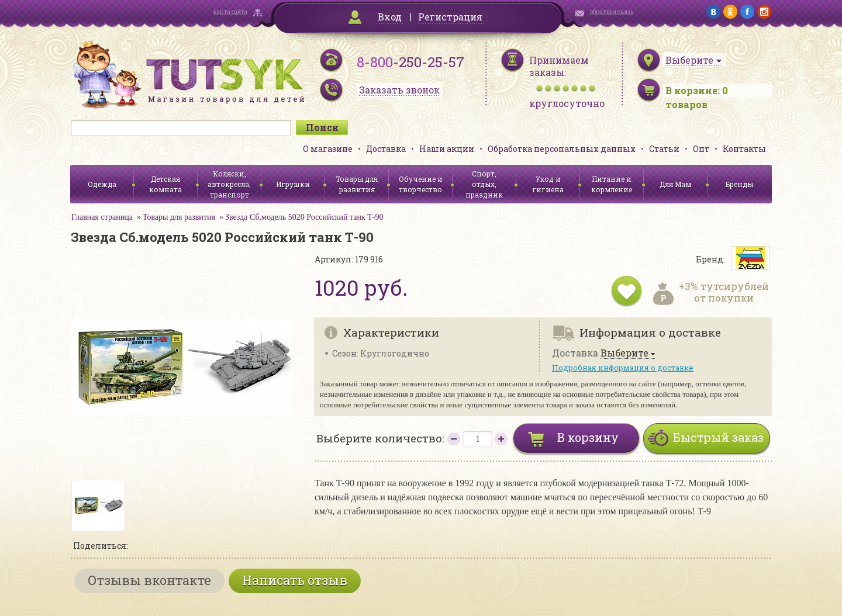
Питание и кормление (612, 184)
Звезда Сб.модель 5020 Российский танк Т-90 (304, 217)
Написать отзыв (295, 580)
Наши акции (447, 149)
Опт (701, 149)
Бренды (739, 184)
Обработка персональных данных (562, 149)
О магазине (328, 149)
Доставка (386, 149)
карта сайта (230, 12)
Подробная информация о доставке (623, 368)
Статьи (664, 149)
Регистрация (450, 17)
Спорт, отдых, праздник (484, 184)
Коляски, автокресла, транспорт (229, 184)
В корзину (588, 437)
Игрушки (293, 184)
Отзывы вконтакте (149, 580)
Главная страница (102, 217)
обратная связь (612, 12)
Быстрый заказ (718, 437)
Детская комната (165, 184)
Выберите (624, 353)
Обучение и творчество (421, 184)
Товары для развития (357, 184)
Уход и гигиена (548, 184)
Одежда (102, 184)
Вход (390, 17)
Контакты (744, 149)
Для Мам (675, 184)
